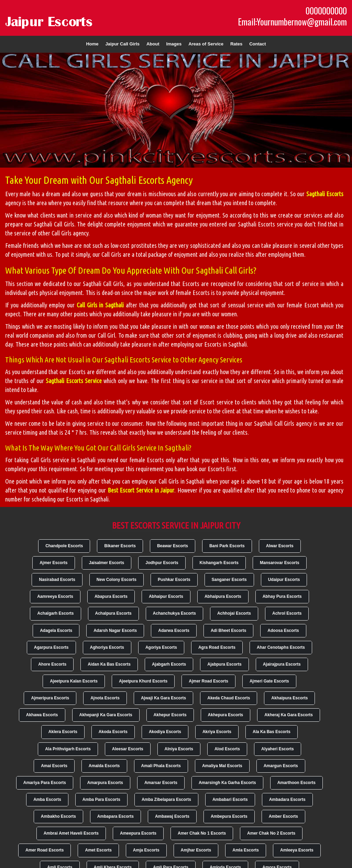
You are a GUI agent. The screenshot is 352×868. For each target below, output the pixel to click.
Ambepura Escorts (229, 816)
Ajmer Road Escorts (208, 681)
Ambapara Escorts (115, 816)
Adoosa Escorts (283, 631)
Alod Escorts (227, 749)
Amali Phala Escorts (161, 766)
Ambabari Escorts (230, 800)
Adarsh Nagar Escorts (115, 631)
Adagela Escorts (56, 631)
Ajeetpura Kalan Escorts (74, 681)
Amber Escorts (283, 816)
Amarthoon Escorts (296, 783)
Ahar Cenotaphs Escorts (281, 647)
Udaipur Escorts (284, 580)
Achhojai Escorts (234, 613)
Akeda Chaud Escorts (229, 698)
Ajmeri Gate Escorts (269, 681)
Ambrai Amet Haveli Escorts (71, 833)
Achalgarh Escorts (55, 613)
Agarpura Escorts (51, 647)
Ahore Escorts (52, 664)
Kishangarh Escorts (219, 563)
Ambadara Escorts (287, 800)
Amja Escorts (146, 850)
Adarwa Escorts (174, 631)
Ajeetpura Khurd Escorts (143, 681)
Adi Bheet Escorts (228, 631)
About (153, 44)
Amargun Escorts (281, 766)
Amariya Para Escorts (45, 783)
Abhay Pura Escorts (282, 596)
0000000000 (326, 11)
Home (92, 44)
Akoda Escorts (113, 732)
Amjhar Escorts (196, 850)
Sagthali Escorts (325, 194)
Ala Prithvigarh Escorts (68, 749)
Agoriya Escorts (161, 647)
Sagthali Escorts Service (74, 381)
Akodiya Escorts (165, 732)
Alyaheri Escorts (278, 749)
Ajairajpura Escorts (282, 664)
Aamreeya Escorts (55, 596)
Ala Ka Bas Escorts (272, 732)
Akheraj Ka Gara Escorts (289, 715)
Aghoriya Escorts (107, 647)
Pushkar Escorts (174, 580)
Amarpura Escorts (105, 783)
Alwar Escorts (280, 546)
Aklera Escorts (63, 732)
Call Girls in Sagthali (100, 305)
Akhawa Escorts (42, 715)
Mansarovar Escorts (280, 563)
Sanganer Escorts (229, 580)
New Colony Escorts (117, 580)
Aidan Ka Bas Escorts (109, 664)
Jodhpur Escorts (162, 563)
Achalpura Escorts (113, 613)
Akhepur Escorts (170, 715)
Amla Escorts (246, 850)
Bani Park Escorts (227, 546)
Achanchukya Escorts (174, 613)
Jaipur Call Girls (122, 44)
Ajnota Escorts (105, 698)
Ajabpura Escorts (224, 664)
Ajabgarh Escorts (169, 664)
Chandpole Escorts (64, 546)
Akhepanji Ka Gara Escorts (106, 715)
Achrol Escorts (287, 613)
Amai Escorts (54, 766)
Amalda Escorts (104, 766)
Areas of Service (206, 44)
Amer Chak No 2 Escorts (271, 833)
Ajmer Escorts (53, 563)
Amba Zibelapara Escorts (166, 800)
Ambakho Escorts (58, 816)
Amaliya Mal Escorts (222, 766)
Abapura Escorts (111, 596)
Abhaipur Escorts (166, 596)
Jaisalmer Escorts (107, 563)
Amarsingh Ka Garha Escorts (227, 783)
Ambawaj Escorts (172, 816)
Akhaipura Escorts (289, 698)
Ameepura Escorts (138, 833)
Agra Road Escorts (217, 647)
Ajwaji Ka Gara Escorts (163, 698)
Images (174, 44)
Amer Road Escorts (45, 850)
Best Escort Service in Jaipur (141, 490)
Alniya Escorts (179, 749)
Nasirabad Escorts (57, 580)
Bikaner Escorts (120, 546)
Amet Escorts (98, 850)
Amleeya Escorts (297, 850)
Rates (236, 44)
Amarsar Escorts (161, 783)
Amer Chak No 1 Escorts (202, 833)
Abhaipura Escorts (223, 596)
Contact (257, 44)
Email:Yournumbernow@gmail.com (292, 22)
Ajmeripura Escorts (50, 698)
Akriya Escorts (217, 732)
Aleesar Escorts (128, 749)
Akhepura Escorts (226, 715)
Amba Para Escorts (101, 800)
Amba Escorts (47, 800)
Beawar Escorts (173, 546)
